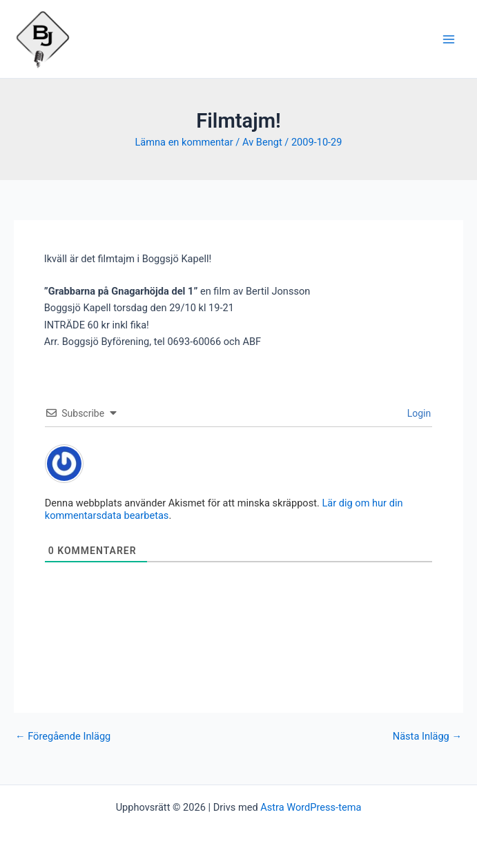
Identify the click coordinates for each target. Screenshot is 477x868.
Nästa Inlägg (427, 737)
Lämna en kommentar (184, 142)
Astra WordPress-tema (311, 807)
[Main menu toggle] (449, 39)
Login (418, 413)
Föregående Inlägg (63, 737)
